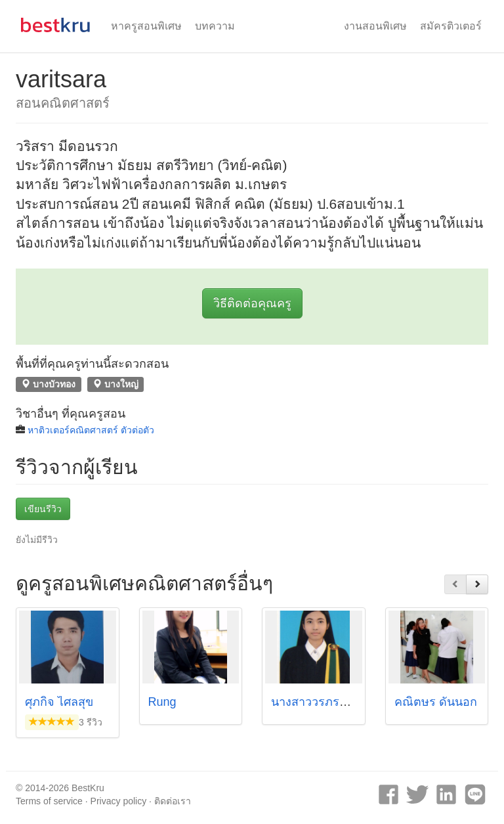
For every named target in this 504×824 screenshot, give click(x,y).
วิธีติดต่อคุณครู (252, 303)
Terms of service (49, 801)
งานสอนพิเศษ (375, 26)
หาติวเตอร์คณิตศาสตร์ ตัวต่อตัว (91, 430)
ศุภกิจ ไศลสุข (59, 702)
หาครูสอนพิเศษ (146, 26)
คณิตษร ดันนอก (436, 702)
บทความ (215, 26)
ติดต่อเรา (173, 801)
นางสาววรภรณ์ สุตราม (330, 702)
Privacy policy (119, 801)
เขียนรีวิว (43, 509)
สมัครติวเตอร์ (451, 26)
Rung (162, 702)
